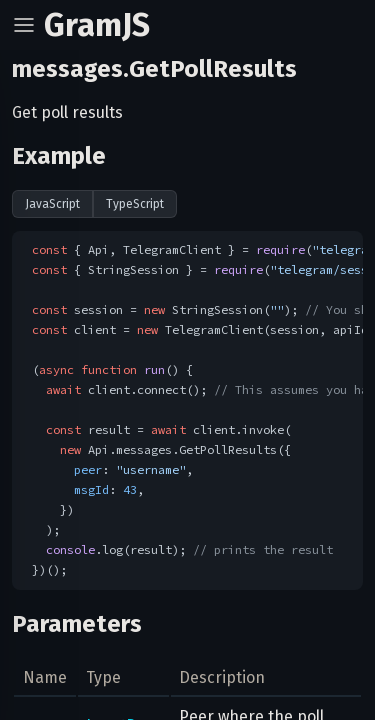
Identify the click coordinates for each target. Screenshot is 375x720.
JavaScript (52, 204)
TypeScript (135, 204)
